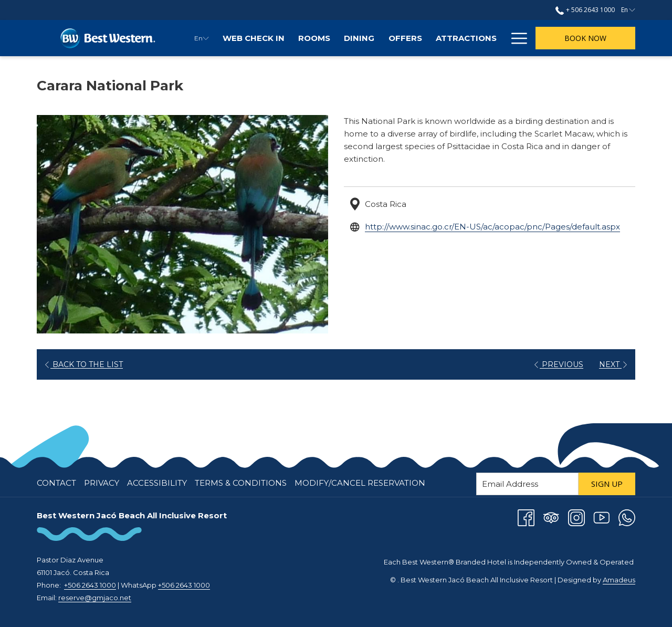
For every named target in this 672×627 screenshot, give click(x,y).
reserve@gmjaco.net (95, 598)
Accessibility (157, 483)
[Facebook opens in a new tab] (526, 517)
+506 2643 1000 (90, 585)
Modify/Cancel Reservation (360, 483)
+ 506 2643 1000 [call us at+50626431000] (585, 10)
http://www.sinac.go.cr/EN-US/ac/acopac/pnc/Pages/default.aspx (492, 227)
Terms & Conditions (241, 483)
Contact (56, 483)
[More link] (515, 38)
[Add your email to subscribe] (527, 484)
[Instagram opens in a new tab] (576, 517)
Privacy (102, 483)
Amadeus (619, 580)
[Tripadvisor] (551, 517)
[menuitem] (254, 38)
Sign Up (607, 484)
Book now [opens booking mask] (585, 38)
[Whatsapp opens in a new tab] (627, 517)
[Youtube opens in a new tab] (602, 517)
